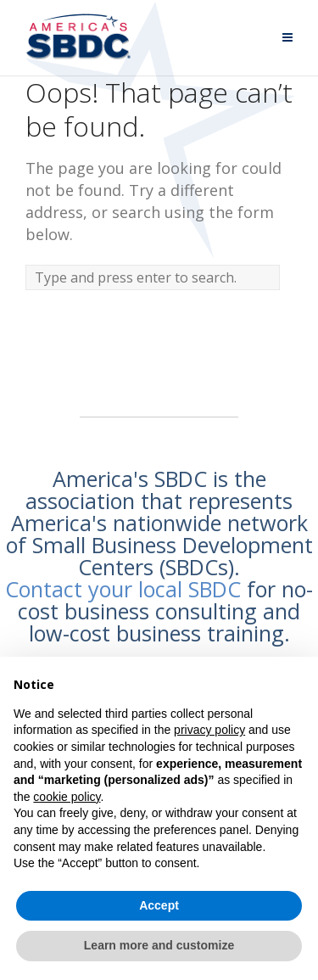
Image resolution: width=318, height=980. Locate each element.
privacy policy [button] (209, 730)
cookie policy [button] (67, 797)
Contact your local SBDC (123, 589)
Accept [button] (159, 905)
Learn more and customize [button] (159, 945)
